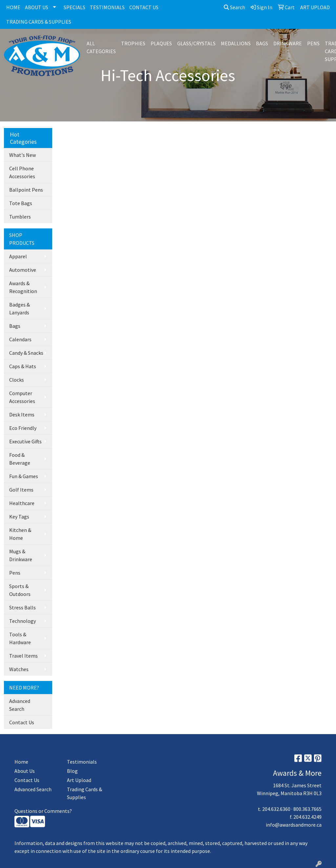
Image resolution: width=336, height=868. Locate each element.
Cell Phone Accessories (22, 172)
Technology (22, 621)
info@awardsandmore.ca (294, 825)
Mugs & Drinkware (21, 555)
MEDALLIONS (236, 43)
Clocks (17, 380)
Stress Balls (22, 607)
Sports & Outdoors (20, 590)
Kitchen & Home (20, 534)
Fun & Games (24, 476)
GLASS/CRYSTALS (196, 43)
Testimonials (82, 762)
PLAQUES (161, 43)
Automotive (23, 270)
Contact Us (22, 722)
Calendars (20, 339)
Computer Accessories (22, 397)
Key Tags (19, 517)
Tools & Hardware (20, 638)
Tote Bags (21, 203)
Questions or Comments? (43, 811)
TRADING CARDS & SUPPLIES (39, 22)
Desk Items (22, 414)
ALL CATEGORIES (101, 47)
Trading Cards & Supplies (84, 793)
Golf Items (21, 490)
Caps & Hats (23, 366)
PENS (313, 43)
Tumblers (20, 217)
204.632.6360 (276, 809)
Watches (19, 669)
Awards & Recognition (23, 287)
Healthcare (22, 503)
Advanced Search (20, 705)
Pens (15, 573)
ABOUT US (37, 7)
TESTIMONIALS (107, 7)
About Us (25, 771)
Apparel (18, 256)
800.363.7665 (307, 809)
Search (234, 7)
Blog (72, 771)
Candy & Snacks (26, 353)
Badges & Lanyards (20, 308)
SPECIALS (74, 7)
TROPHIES (133, 43)
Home (21, 762)
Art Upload (79, 780)
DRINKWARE (288, 43)
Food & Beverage (20, 459)
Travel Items (23, 656)
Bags (15, 326)
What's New (22, 155)
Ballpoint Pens (26, 190)
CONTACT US (144, 7)
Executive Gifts (25, 441)
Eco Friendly (23, 428)
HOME (13, 7)
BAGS (262, 43)
